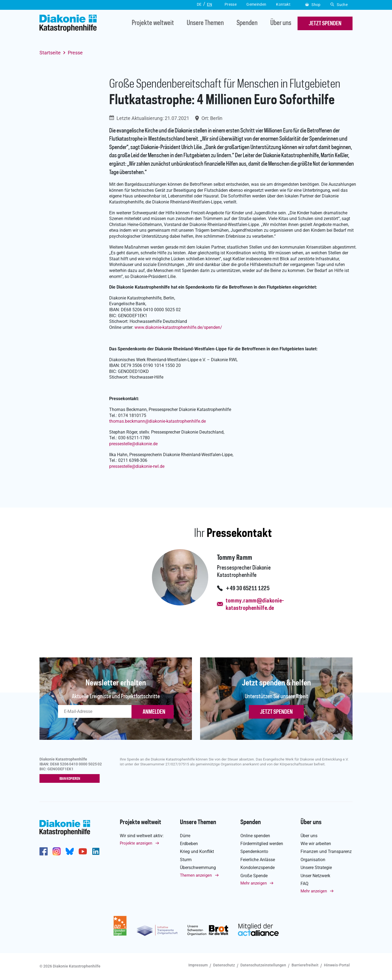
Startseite (50, 53)
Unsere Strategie (316, 868)
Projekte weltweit (153, 24)
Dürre (185, 836)
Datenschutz (224, 965)
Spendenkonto (254, 852)
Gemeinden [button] (256, 4)
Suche (339, 5)
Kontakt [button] (283, 4)
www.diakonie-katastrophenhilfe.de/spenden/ (178, 327)
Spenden (247, 24)
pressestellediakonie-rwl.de (137, 466)
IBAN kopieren (71, 779)
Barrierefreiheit (305, 965)
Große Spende (254, 876)
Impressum (198, 965)
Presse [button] (231, 4)
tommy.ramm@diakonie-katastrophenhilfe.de (255, 605)
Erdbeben (189, 844)
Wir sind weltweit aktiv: (142, 836)
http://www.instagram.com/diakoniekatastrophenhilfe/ (57, 852)
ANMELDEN (154, 712)
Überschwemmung (198, 868)
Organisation (313, 860)
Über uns (281, 24)
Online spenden (255, 836)
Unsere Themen (205, 24)
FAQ (304, 884)
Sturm (186, 860)
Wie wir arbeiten (316, 844)
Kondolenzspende (258, 868)
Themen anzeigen (196, 876)
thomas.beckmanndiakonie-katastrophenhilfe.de (157, 421)
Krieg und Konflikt (197, 852)
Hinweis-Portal (337, 965)
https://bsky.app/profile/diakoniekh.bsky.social (70, 852)
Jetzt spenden (276, 712)
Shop (313, 5)
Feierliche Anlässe (258, 860)
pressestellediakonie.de (133, 444)
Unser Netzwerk (315, 876)
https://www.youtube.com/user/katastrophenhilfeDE (83, 852)
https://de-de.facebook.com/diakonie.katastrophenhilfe (44, 852)
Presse (75, 53)
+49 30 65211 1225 (248, 589)
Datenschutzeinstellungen (263, 965)
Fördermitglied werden (262, 844)
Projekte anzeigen (136, 843)
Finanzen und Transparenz (326, 852)
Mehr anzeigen (254, 883)
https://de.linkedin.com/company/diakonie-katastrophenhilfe (96, 852)
